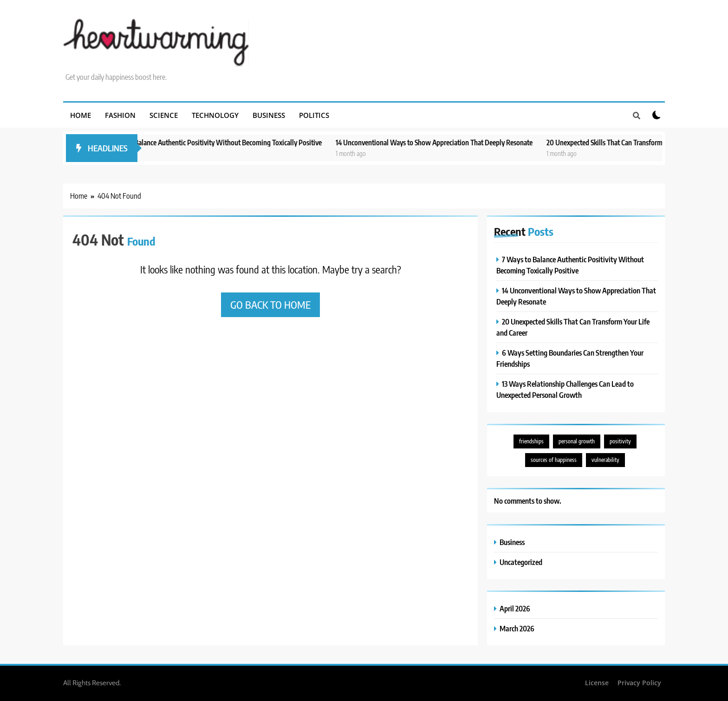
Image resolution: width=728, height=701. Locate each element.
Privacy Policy (639, 683)
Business (269, 115)
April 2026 (515, 608)
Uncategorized (521, 562)
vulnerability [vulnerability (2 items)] (605, 460)
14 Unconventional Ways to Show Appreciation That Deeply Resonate (446, 142)
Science (164, 115)
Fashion (120, 115)
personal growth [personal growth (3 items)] (577, 441)
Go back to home (270, 305)
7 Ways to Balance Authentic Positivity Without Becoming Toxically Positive (225, 142)
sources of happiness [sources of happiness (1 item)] (554, 460)
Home (81, 115)
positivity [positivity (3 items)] (620, 441)
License (597, 683)
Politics (314, 115)
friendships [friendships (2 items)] (531, 441)
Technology (215, 115)
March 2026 (517, 628)
